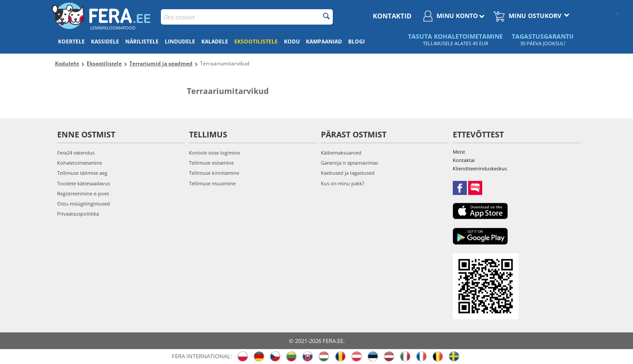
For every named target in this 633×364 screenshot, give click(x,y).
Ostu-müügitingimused (84, 204)
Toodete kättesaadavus (84, 183)
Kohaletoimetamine (80, 163)
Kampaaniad (324, 41)
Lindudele (180, 41)
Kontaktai (464, 160)
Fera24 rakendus (76, 153)
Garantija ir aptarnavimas (349, 163)
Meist (459, 152)
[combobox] (247, 17)
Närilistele (142, 41)
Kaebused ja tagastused (348, 173)
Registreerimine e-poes (83, 193)
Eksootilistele (256, 41)
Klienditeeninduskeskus (480, 168)
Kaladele (215, 41)
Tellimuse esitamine (211, 163)
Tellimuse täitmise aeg (82, 173)
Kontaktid (392, 16)
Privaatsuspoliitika (78, 214)
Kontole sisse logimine (215, 153)
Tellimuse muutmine (212, 183)
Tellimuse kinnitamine (214, 173)
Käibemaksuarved (341, 153)
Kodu (292, 41)
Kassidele (105, 41)
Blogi (357, 41)
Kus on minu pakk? (343, 183)
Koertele (71, 41)
